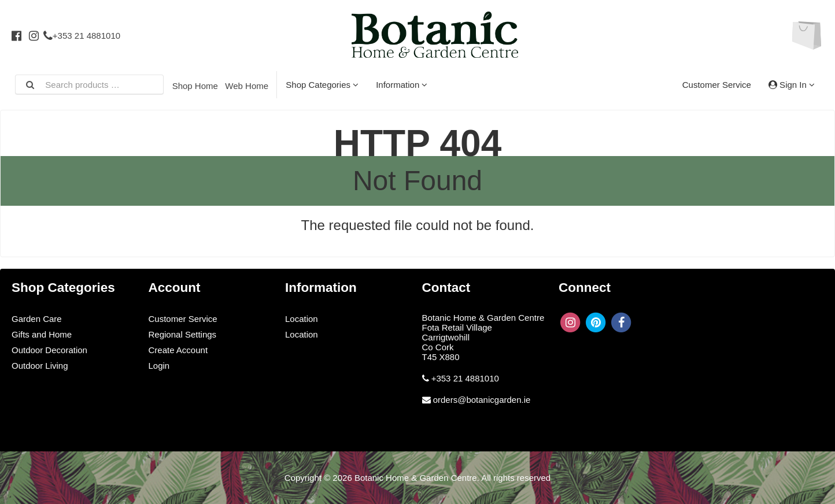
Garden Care (37, 319)
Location (302, 319)
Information (402, 85)
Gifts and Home (42, 334)
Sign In (792, 85)
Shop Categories (322, 85)
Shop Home (195, 86)
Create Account (178, 350)
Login (159, 366)
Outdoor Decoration (49, 350)
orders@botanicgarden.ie (482, 400)
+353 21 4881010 (82, 36)
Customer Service (717, 85)
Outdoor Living (40, 366)
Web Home (247, 86)
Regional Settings (183, 334)
